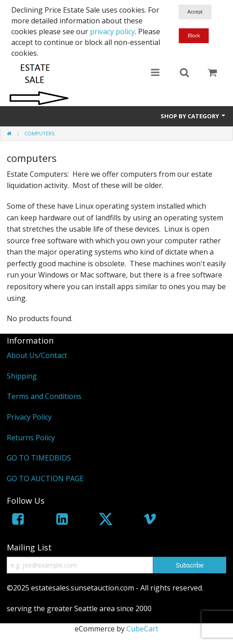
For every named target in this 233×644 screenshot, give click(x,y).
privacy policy (112, 31)
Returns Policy (31, 438)
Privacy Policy (29, 417)
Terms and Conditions (44, 396)
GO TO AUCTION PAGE (45, 479)
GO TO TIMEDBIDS (39, 458)
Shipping (22, 376)
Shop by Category (193, 116)
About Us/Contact (37, 355)
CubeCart (142, 629)
